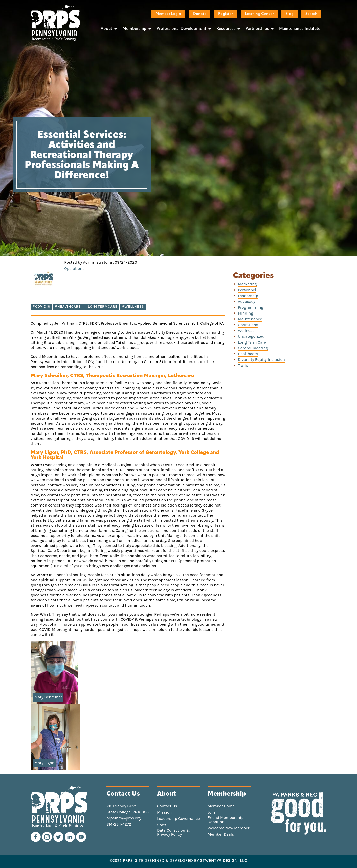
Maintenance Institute (300, 29)
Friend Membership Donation (226, 820)
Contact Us (167, 806)
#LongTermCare (102, 307)
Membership (134, 29)
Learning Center (259, 14)
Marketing (247, 284)
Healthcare (248, 354)
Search (311, 14)
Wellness (246, 331)
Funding (246, 313)
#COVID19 (41, 307)
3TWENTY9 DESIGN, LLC (224, 861)
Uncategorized (251, 336)
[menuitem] (107, 29)
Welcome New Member (228, 828)
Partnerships (257, 29)
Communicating (253, 348)
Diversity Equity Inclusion (261, 360)
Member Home (221, 806)
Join (211, 812)
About (106, 29)
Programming (251, 307)
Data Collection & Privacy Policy (173, 832)
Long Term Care (252, 342)
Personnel (247, 290)
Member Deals (221, 834)
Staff (161, 825)
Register (225, 14)
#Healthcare (68, 307)
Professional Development (181, 29)
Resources (226, 29)
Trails (243, 365)
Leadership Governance (178, 819)
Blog (289, 14)
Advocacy (247, 302)
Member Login (168, 14)
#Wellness (133, 307)
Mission (164, 812)
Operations (74, 268)
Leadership (248, 296)
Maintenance (250, 319)
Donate (200, 14)
